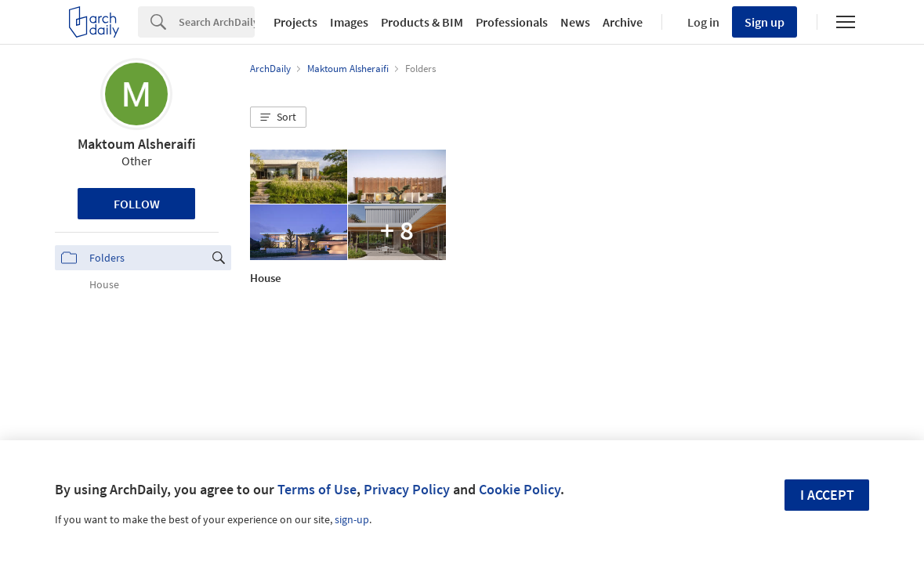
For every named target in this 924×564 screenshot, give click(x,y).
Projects (295, 22)
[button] (278, 117)
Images (349, 22)
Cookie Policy (520, 489)
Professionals (512, 22)
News (575, 22)
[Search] (217, 22)
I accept (827, 495)
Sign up (765, 22)
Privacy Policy (407, 489)
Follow (137, 204)
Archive (623, 22)
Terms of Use (317, 489)
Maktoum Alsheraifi (137, 144)
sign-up (352, 519)
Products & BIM (422, 22)
